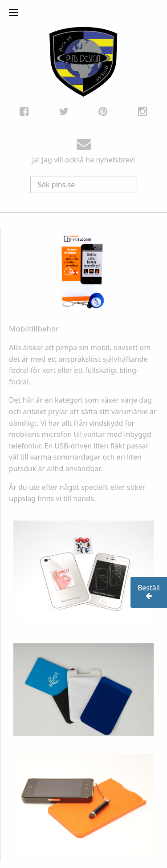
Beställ (149, 592)
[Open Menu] (13, 12)
